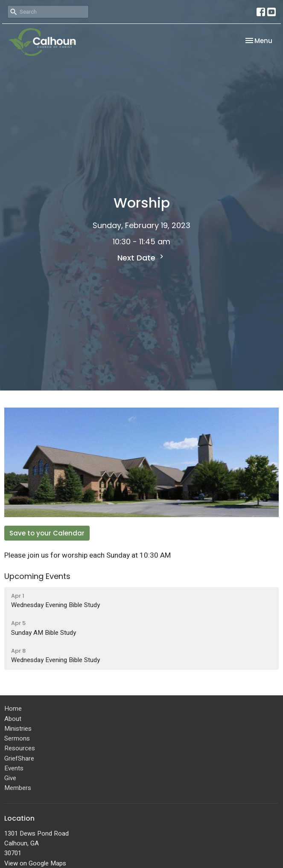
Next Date (141, 258)
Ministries (18, 729)
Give (10, 778)
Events (14, 768)
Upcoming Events (37, 576)
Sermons (17, 738)
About (13, 719)
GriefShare (19, 758)
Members (18, 788)
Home (13, 709)
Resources (20, 748)
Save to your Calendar (47, 533)
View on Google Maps (35, 863)
